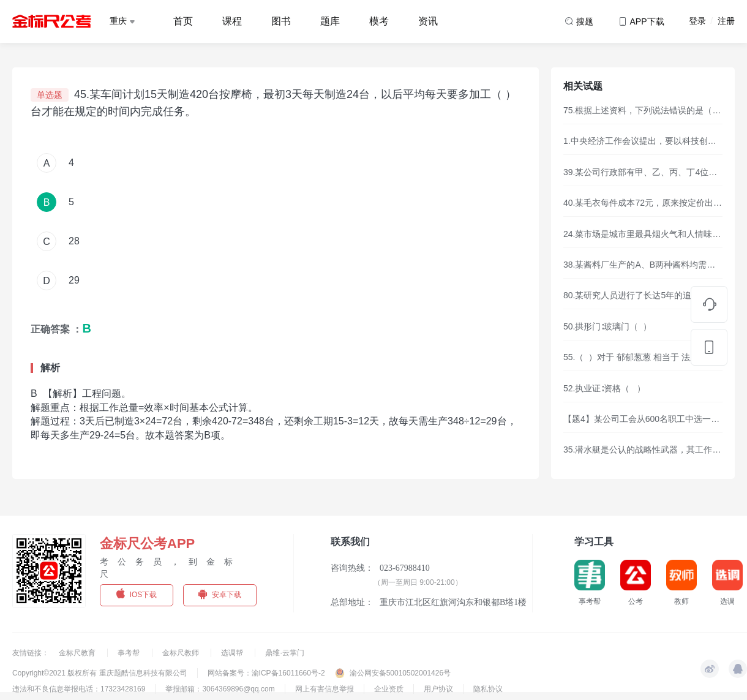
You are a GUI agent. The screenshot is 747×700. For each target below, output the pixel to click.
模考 (379, 21)
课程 (232, 21)
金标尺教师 (182, 653)
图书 (281, 21)
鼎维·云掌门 (284, 653)
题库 (330, 21)
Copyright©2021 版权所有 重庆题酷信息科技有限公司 (100, 673)
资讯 (428, 21)
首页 (183, 21)
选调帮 (233, 653)
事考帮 (130, 653)
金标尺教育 (78, 653)
